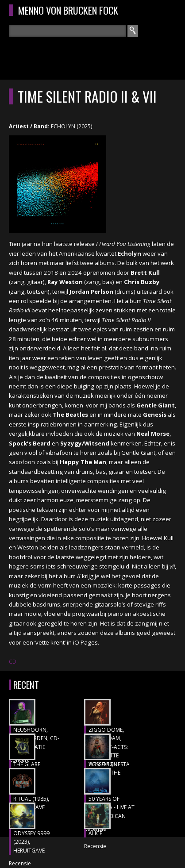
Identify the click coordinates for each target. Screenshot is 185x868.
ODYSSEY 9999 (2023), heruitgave (31, 842)
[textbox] (67, 31)
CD (13, 662)
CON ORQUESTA (109, 764)
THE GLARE (27, 764)
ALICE (95, 833)
